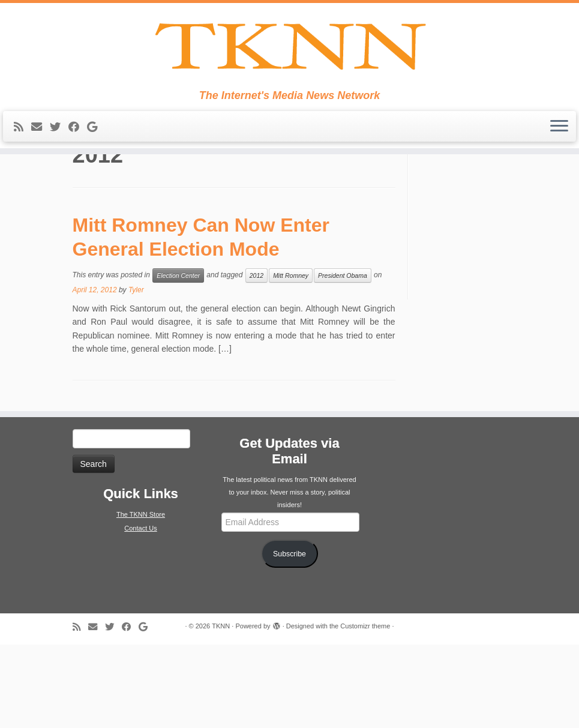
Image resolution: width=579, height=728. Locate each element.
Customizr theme (365, 709)
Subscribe (289, 637)
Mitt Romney (291, 359)
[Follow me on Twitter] (59, 150)
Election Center (178, 359)
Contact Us (140, 612)
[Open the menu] (559, 149)
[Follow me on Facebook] (78, 150)
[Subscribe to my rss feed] (22, 150)
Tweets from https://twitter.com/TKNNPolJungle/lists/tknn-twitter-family (493, 209)
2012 (256, 359)
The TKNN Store (141, 598)
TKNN (221, 709)
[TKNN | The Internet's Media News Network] (289, 58)
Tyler (136, 374)
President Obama (343, 359)
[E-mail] (40, 150)
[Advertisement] (495, 304)
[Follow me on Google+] (96, 150)
